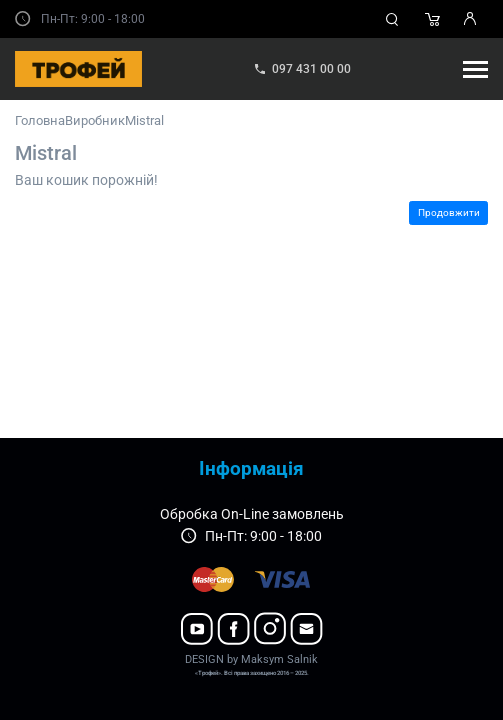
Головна (40, 120)
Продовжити (449, 212)
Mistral (144, 120)
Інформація (251, 468)
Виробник (95, 120)
